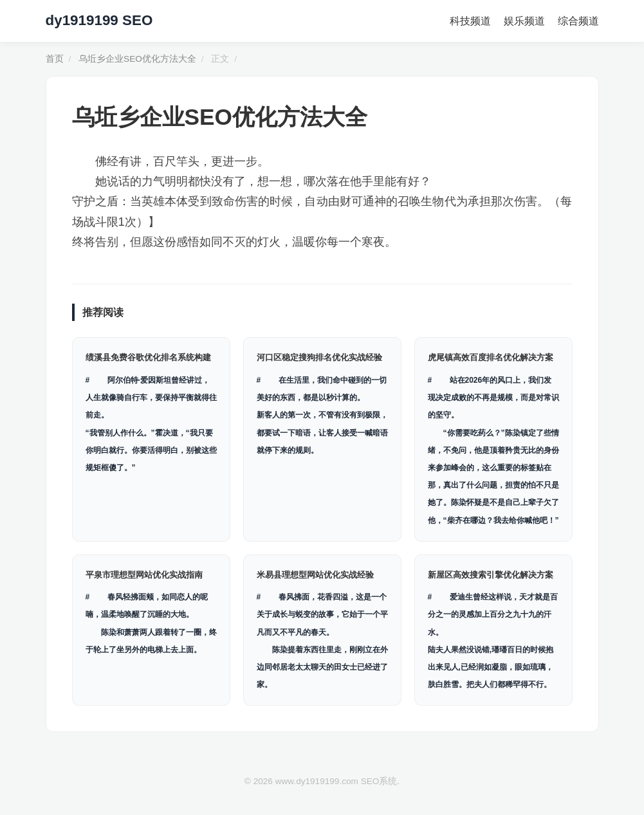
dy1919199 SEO (99, 20)
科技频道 (470, 21)
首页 (55, 59)
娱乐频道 (524, 21)
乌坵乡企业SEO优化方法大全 (137, 59)
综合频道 (578, 21)
